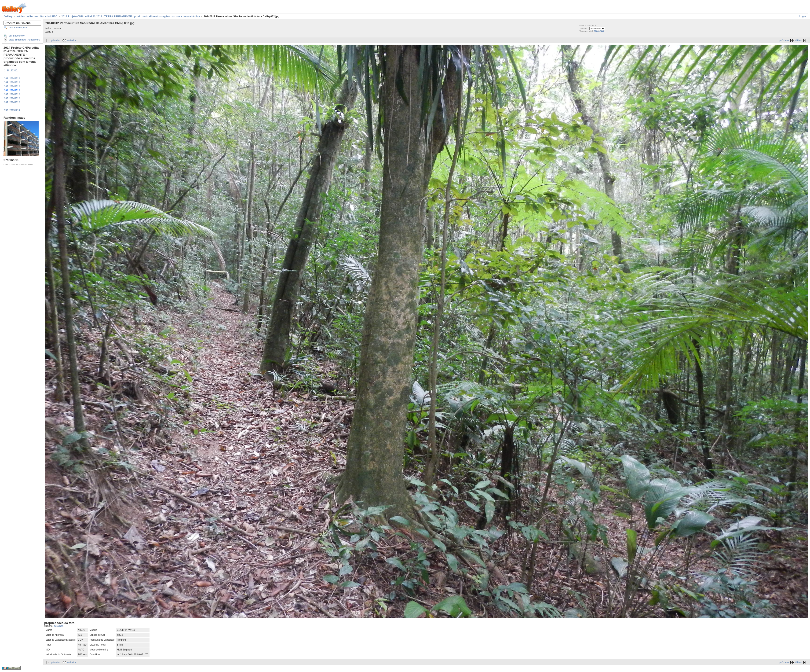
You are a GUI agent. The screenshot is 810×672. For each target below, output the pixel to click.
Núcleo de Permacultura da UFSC (37, 16)
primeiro (56, 40)
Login (803, 16)
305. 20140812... (13, 94)
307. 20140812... (13, 102)
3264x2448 (599, 31)
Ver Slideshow (17, 36)
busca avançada (18, 28)
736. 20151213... (13, 110)
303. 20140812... (13, 86)
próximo (784, 40)
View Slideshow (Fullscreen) (24, 40)
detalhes (59, 626)
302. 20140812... (13, 83)
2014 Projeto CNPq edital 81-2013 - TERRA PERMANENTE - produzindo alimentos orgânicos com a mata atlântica (131, 16)
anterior (72, 40)
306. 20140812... (13, 98)
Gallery (8, 16)
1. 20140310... (12, 71)
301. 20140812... (13, 79)
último (799, 40)
